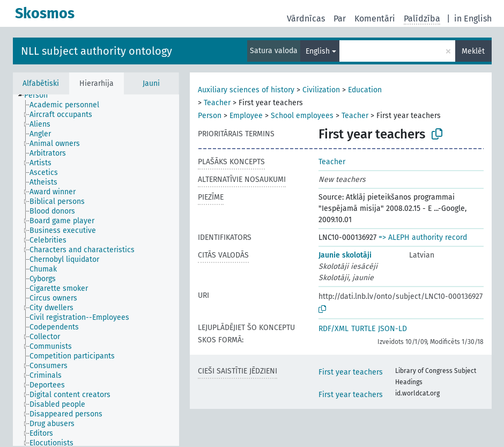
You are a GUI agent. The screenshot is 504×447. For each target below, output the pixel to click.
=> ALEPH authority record (423, 237)
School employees (302, 116)
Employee (246, 116)
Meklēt (473, 51)
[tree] (96, 270)
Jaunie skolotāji (345, 255)
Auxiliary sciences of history (246, 90)
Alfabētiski (41, 83)
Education (365, 90)
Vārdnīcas (306, 19)
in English (473, 19)
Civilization (321, 90)
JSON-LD (392, 329)
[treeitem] (40, 96)
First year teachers (351, 372)
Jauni (151, 83)
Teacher (217, 103)
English (318, 51)
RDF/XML (333, 329)
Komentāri (375, 19)
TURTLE (363, 329)
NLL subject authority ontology (97, 51)
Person (210, 116)
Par (340, 19)
